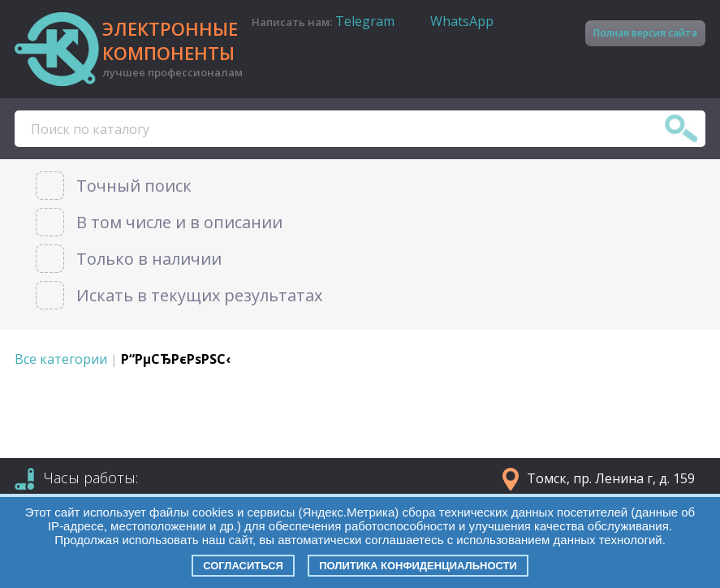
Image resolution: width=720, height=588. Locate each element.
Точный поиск (134, 186)
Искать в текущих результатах (199, 295)
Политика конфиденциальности (418, 566)
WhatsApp (462, 21)
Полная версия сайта (645, 33)
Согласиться (243, 566)
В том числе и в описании (179, 222)
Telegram (365, 21)
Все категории (61, 359)
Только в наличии (149, 259)
